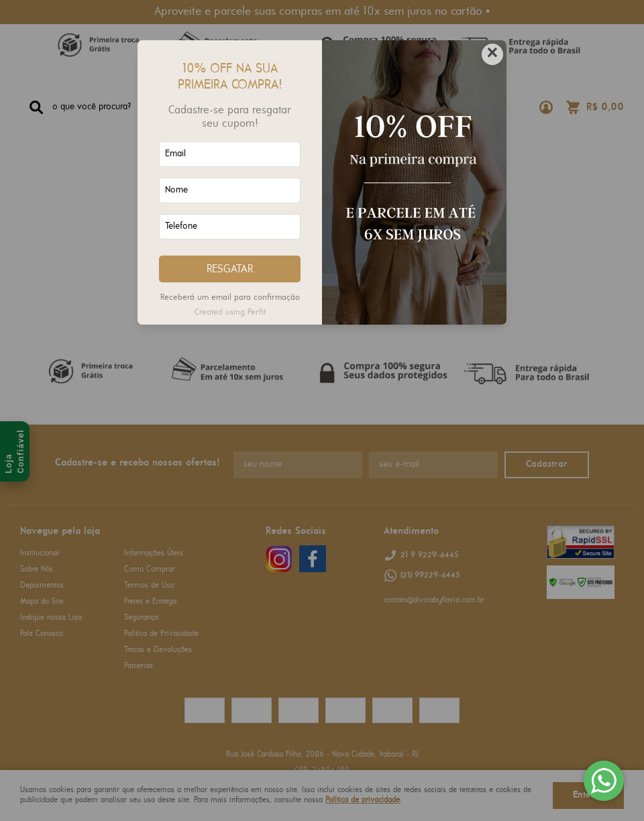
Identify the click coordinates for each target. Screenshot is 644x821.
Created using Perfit (230, 312)
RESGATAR (230, 269)
